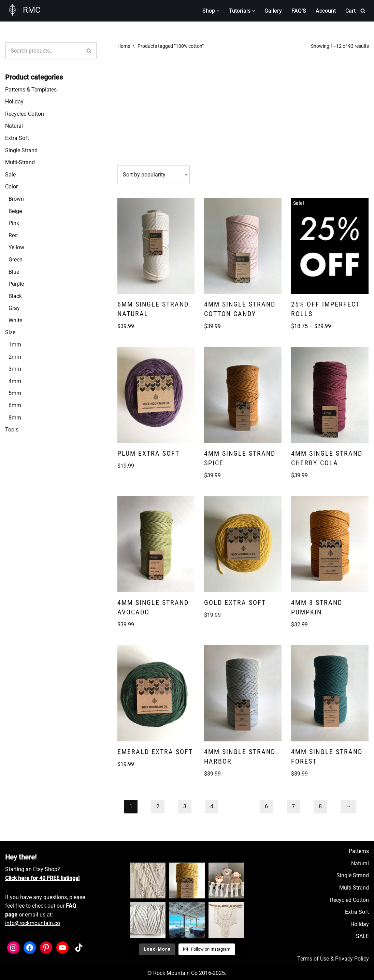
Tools (12, 430)
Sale (10, 175)
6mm (15, 405)
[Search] (363, 11)
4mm (15, 381)
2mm (15, 357)
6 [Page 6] (266, 806)
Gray (14, 308)
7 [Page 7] (293, 806)
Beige (15, 211)
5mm (15, 393)
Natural (14, 126)
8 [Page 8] (320, 806)
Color (11, 187)
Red (13, 235)
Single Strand (21, 150)
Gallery (273, 11)
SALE (362, 936)
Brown (16, 199)
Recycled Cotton (25, 114)
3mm (15, 369)
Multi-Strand (20, 162)
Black (15, 296)
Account (326, 11)
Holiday (14, 102)
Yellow (16, 247)
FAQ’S (299, 11)
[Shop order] (154, 175)
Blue (14, 272)
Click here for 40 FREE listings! (42, 878)
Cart (350, 11)
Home (124, 46)
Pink (14, 223)
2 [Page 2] (158, 806)
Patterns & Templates (31, 90)
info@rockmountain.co (33, 923)
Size (10, 332)
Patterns (359, 851)
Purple (16, 284)
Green (16, 260)
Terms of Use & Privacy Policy (333, 959)
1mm (15, 345)
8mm (15, 418)
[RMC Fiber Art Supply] (23, 10)
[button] (218, 11)
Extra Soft (17, 138)
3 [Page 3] (185, 806)
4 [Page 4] (212, 806)
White (15, 320)
